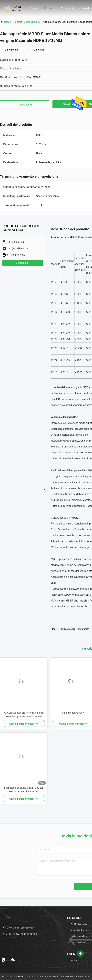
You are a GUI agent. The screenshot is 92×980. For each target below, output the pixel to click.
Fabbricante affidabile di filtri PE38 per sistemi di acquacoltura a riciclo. (24, 790)
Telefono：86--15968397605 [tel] (18, 928)
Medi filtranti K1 (32, 22)
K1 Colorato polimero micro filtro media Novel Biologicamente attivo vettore (24, 715)
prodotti (17, 22)
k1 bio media (68, 629)
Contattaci (25, 105)
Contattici (86, 8)
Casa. (7, 22)
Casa (34, 8)
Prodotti (49, 8)
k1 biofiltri (84, 629)
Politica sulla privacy (13, 977)
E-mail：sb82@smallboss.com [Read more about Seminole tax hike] (20, 934)
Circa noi (67, 8)
